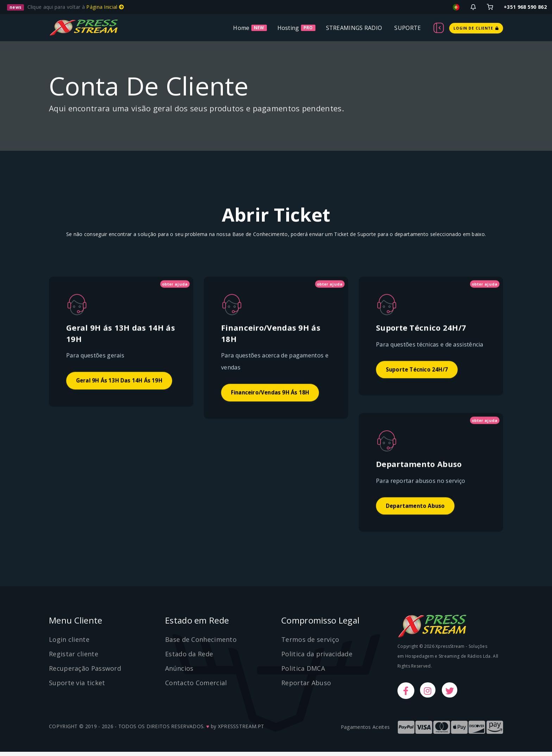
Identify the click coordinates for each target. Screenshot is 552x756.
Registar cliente (74, 658)
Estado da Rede (189, 658)
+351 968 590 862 (525, 7)
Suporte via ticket (77, 686)
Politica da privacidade (317, 658)
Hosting (288, 28)
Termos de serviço (310, 643)
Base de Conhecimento (201, 643)
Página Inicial (105, 7)
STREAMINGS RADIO (354, 28)
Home (241, 28)
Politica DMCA (303, 672)
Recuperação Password (85, 672)
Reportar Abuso (306, 686)
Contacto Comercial (196, 686)
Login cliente (69, 643)
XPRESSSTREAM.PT (241, 730)
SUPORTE (407, 28)
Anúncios (179, 672)
